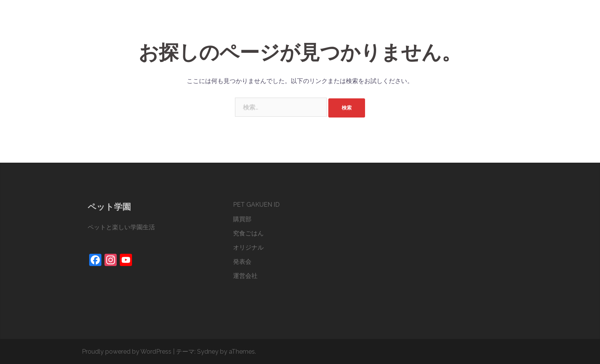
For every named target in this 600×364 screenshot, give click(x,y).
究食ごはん (403, 23)
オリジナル (440, 23)
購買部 (371, 23)
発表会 (473, 23)
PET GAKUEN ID (332, 23)
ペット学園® (118, 15)
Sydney (208, 352)
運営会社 (502, 23)
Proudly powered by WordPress (127, 352)
